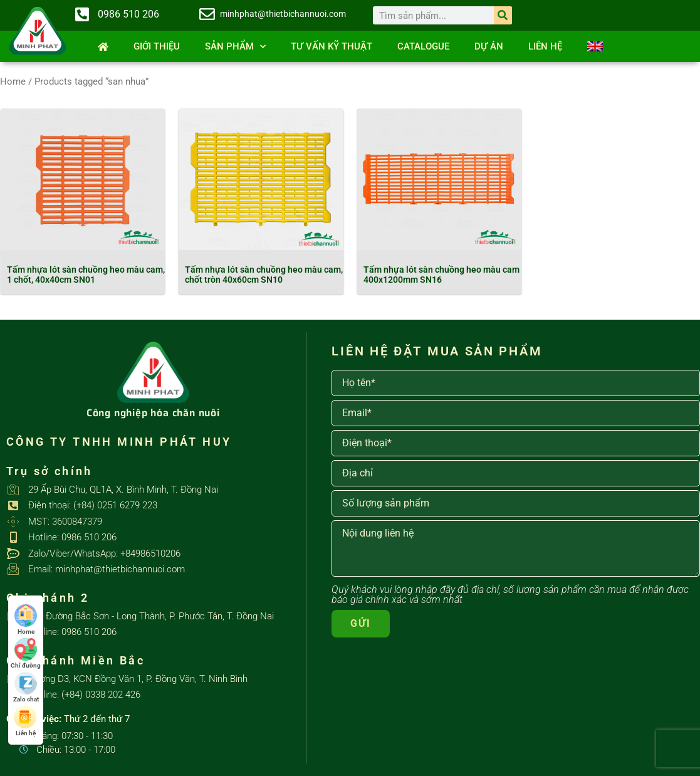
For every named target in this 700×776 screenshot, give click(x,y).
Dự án (489, 46)
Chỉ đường (26, 653)
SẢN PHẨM (235, 47)
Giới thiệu (157, 46)
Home (13, 81)
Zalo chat (26, 687)
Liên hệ (545, 46)
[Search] (503, 15)
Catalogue (423, 46)
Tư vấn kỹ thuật (332, 46)
